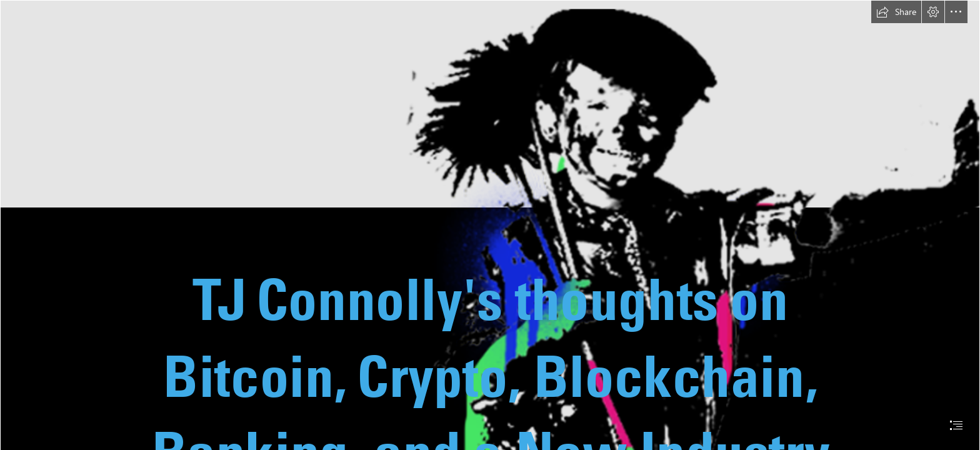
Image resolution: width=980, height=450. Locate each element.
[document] (490, 225)
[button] (896, 12)
